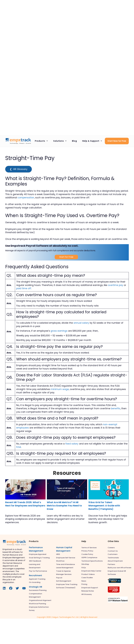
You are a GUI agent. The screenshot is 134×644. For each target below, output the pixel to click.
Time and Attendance (65, 564)
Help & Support (94, 141)
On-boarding (35, 582)
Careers (111, 548)
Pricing (84, 584)
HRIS (58, 554)
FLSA (19, 447)
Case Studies (87, 578)
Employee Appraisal (38, 554)
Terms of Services (89, 548)
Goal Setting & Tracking (39, 558)
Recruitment (35, 575)
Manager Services (64, 574)
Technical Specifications (92, 561)
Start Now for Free (117, 141)
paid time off (24, 288)
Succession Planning (38, 590)
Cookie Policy (87, 554)
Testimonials (113, 558)
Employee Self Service (66, 558)
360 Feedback (35, 561)
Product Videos (88, 574)
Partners (111, 564)
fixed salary (72, 444)
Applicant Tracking (37, 579)
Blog (74, 141)
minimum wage (60, 389)
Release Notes (88, 591)
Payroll (59, 578)
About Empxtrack (115, 561)
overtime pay (116, 285)
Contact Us (113, 551)
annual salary (81, 323)
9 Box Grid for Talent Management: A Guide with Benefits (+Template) (104, 506)
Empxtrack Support (90, 588)
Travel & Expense (63, 571)
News (84, 581)
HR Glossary (19, 169)
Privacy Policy (87, 551)
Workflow (60, 561)
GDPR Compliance (89, 558)
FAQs (84, 568)
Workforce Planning (37, 604)
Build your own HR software (119, 568)
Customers (113, 554)
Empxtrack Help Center (91, 571)
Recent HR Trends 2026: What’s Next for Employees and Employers (25, 504)
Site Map (85, 564)
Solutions (61, 141)
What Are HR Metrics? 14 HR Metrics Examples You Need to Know (64, 506)
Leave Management (65, 568)
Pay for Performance (38, 571)
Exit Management (64, 581)
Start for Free (66, 257)
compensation (26, 198)
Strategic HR (36, 587)
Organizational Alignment (40, 600)
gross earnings (59, 331)
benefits (116, 408)
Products (43, 141)
